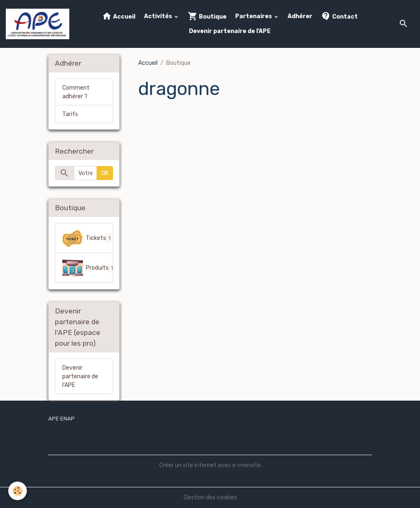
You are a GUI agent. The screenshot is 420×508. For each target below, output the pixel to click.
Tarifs (70, 114)
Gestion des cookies (210, 497)
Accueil (119, 16)
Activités (159, 16)
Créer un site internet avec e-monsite (210, 465)
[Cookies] (18, 491)
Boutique (207, 16)
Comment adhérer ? (76, 92)
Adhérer (300, 16)
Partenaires (254, 16)
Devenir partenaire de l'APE (230, 31)
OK (105, 173)
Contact (339, 16)
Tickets (88, 238)
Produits (88, 268)
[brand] (38, 24)
